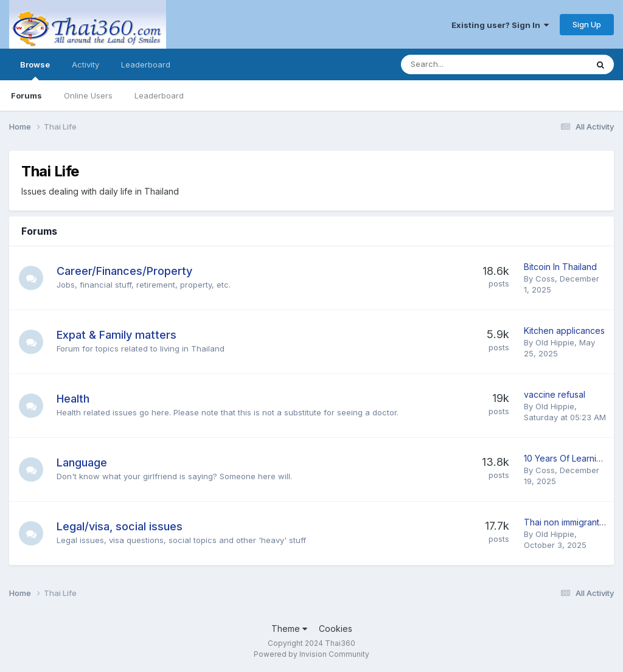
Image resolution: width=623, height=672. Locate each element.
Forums (26, 95)
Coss (545, 279)
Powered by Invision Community (311, 654)
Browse (35, 70)
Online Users (88, 95)
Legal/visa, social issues (120, 526)
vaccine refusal (555, 394)
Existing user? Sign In (500, 25)
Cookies (336, 629)
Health (73, 399)
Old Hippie (555, 342)
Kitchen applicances (564, 331)
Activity (85, 64)
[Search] (462, 64)
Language (82, 462)
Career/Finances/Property (124, 271)
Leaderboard (159, 95)
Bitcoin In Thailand (560, 267)
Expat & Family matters (117, 335)
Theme (289, 629)
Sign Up (587, 24)
